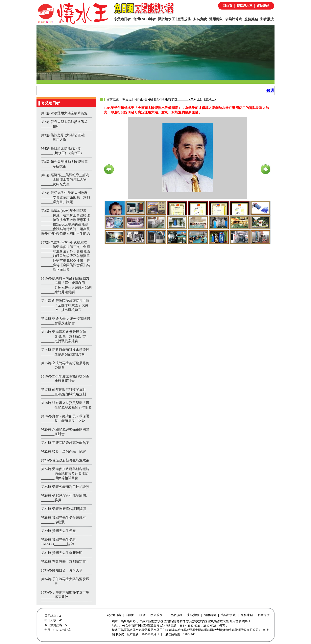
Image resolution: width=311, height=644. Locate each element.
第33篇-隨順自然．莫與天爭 (62, 570)
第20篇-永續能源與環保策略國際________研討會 (65, 432)
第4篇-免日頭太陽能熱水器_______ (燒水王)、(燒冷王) (61, 151)
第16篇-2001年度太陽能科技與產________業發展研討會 (65, 379)
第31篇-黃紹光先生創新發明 (62, 553)
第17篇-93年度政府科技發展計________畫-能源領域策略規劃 (64, 392)
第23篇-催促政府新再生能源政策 (65, 460)
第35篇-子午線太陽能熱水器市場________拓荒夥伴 (65, 595)
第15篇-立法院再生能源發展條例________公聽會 (65, 365)
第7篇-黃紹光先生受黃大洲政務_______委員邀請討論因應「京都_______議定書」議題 (66, 197)
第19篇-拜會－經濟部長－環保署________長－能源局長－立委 (65, 418)
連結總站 (263, 6)
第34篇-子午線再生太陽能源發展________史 (65, 581)
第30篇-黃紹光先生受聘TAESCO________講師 (59, 542)
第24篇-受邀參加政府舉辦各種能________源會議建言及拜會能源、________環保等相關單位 (66, 474)
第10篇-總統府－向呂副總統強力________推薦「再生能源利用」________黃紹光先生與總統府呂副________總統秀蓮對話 (66, 285)
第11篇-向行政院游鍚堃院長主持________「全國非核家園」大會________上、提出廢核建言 (65, 305)
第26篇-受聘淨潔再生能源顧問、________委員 (65, 498)
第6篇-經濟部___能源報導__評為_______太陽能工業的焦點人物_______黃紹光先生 (65, 180)
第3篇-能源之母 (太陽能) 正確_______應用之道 (63, 137)
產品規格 (184, 19)
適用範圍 (210, 615)
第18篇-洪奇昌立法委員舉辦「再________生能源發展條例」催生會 (66, 405)
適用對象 (216, 19)
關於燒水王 (167, 19)
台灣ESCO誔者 (144, 19)
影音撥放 (267, 19)
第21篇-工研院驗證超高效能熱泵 (65, 443)
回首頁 (227, 6)
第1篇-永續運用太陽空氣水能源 (64, 113)
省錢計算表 (234, 19)
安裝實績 (200, 19)
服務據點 (251, 19)
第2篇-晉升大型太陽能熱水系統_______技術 (64, 124)
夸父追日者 (122, 19)
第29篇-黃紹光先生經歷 (59, 531)
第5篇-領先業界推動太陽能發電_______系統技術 (64, 164)
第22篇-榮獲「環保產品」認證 (64, 452)
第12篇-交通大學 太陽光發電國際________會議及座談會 (66, 321)
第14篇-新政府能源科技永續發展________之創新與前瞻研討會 (65, 352)
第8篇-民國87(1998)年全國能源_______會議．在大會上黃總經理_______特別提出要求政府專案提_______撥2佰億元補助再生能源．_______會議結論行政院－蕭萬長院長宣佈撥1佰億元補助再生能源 (66, 222)
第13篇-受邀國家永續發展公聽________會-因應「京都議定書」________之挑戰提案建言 (65, 336)
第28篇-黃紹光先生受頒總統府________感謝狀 (64, 520)
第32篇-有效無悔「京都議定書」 (65, 562)
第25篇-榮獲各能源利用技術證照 (65, 487)
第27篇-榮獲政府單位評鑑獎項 (64, 509)
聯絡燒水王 (245, 6)
